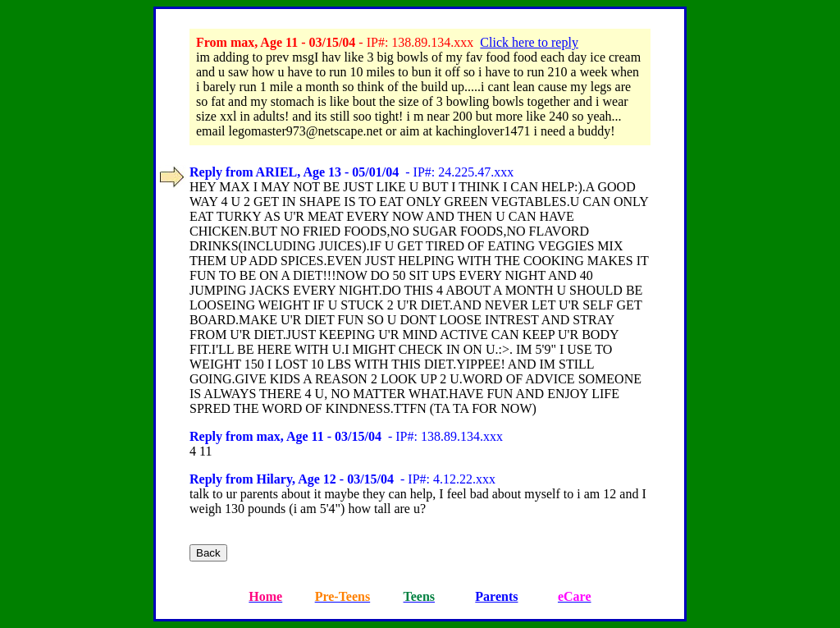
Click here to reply (529, 42)
